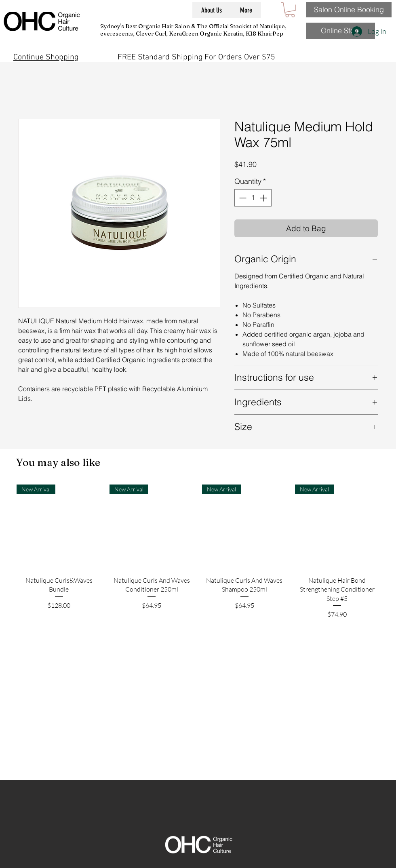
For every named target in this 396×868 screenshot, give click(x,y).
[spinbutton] (253, 198)
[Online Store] (341, 31)
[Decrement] (242, 198)
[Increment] (264, 198)
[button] (290, 10)
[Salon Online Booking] (349, 10)
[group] (198, 573)
